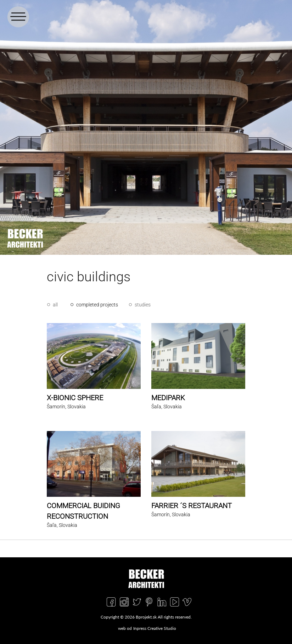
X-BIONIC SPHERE (75, 398)
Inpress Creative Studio (155, 628)
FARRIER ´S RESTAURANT (192, 506)
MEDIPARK (168, 398)
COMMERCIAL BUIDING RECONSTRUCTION (83, 511)
